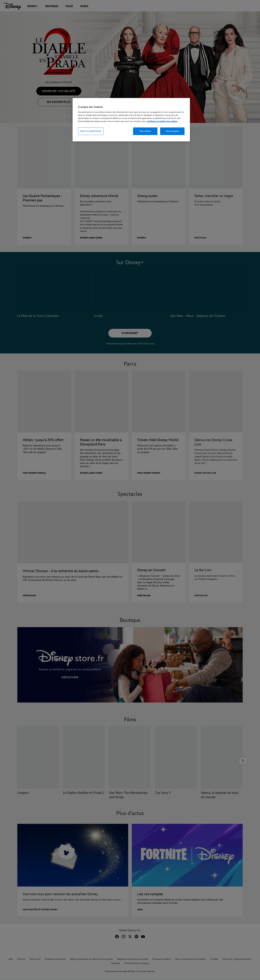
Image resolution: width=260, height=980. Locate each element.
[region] (131, 120)
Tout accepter (172, 131)
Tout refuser (145, 131)
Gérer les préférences (91, 131)
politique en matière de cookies (162, 121)
